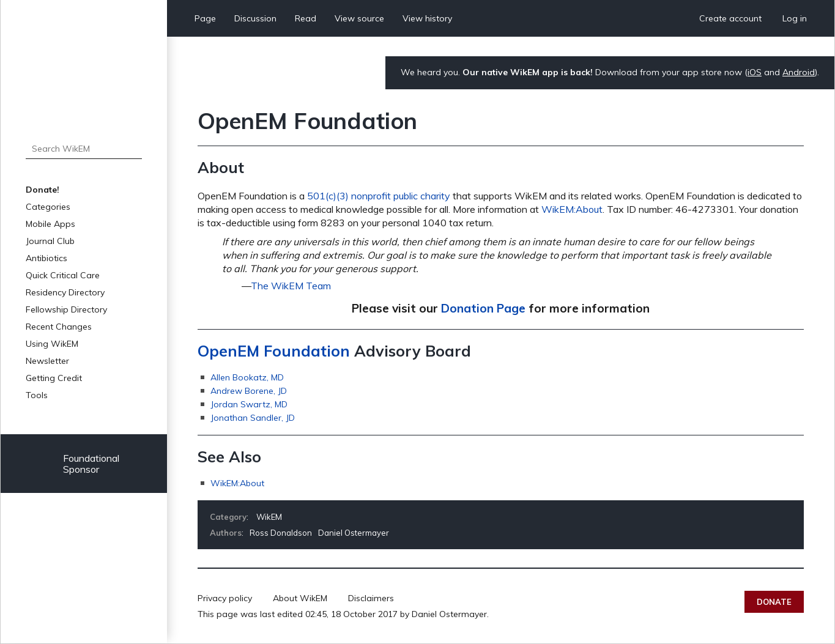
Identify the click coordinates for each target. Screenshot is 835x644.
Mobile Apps (50, 224)
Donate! (43, 190)
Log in (795, 18)
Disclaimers (371, 598)
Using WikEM (52, 344)
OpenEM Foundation (274, 351)
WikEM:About (572, 209)
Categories (48, 207)
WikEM (269, 517)
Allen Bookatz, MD (247, 377)
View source (359, 18)
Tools (37, 395)
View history (427, 18)
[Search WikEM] (84, 149)
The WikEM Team (291, 286)
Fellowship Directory (66, 309)
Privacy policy (225, 598)
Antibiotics (46, 258)
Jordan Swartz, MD (249, 404)
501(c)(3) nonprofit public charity (379, 196)
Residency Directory (65, 292)
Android (799, 72)
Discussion (255, 18)
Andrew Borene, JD (249, 391)
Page (205, 18)
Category (228, 517)
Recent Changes (59, 327)
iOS (755, 72)
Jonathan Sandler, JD (253, 418)
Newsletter (47, 361)
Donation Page (483, 308)
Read (306, 18)
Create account (730, 18)
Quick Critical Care (63, 275)
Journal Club (50, 241)
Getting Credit (54, 378)
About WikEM (300, 598)
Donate (774, 602)
